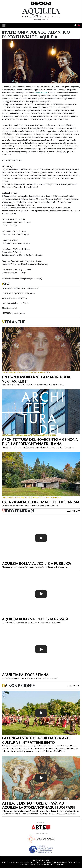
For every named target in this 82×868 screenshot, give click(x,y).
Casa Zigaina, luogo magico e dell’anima (41, 502)
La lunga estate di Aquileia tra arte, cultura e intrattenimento (37, 740)
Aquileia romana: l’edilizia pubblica (37, 563)
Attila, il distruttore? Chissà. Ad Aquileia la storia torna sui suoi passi (38, 805)
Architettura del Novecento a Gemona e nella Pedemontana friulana (40, 442)
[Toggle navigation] (5, 26)
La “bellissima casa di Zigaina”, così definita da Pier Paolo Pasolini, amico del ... (31, 505)
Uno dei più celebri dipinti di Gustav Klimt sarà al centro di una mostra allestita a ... (33, 385)
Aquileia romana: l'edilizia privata (35, 619)
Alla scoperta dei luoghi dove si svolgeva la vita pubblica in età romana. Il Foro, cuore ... (35, 567)
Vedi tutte (73, 511)
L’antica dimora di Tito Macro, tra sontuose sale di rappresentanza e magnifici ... (32, 623)
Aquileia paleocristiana (25, 675)
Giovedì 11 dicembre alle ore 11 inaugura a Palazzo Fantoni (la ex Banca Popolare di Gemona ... (37, 447)
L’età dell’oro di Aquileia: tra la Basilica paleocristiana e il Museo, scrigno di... (30, 678)
